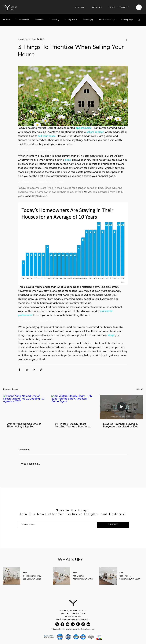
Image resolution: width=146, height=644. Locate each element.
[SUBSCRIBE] (113, 525)
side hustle (39, 20)
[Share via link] (41, 370)
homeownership (22, 20)
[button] (119, 8)
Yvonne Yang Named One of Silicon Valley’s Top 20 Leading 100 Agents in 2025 (24, 426)
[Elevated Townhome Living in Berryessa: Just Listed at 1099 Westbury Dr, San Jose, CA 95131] (121, 407)
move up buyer (127, 20)
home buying (88, 20)
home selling (54, 20)
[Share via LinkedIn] (34, 370)
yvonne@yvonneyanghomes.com (76, 619)
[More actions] (126, 39)
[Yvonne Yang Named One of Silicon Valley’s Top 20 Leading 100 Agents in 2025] (25, 407)
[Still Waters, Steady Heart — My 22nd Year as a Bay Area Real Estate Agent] (73, 407)
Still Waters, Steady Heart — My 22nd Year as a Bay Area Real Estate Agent (72, 426)
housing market (71, 20)
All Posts (7, 20)
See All (140, 389)
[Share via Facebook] (19, 370)
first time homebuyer (107, 20)
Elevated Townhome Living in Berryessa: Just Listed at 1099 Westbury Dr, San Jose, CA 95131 (121, 426)
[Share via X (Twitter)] (27, 370)
